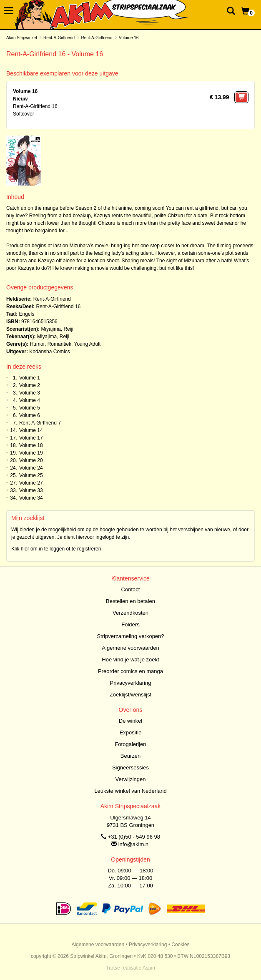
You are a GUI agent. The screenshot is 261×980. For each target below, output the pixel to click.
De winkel (130, 721)
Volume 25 (31, 475)
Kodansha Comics (49, 352)
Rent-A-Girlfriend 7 (40, 423)
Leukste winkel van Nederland (130, 791)
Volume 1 (30, 378)
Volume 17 (31, 438)
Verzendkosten (130, 613)
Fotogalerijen (130, 744)
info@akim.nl (134, 844)
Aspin (149, 968)
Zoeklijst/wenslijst (130, 695)
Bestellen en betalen (130, 601)
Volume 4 (30, 400)
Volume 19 (31, 453)
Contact (131, 589)
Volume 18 (31, 445)
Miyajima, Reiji (57, 329)
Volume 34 (31, 498)
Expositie (131, 732)
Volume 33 (31, 490)
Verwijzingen (131, 779)
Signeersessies (130, 768)
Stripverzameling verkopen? (130, 636)
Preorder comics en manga (130, 671)
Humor (37, 344)
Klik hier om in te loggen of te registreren (56, 549)
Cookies (180, 945)
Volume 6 (30, 415)
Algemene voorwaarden (130, 648)
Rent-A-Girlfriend (59, 38)
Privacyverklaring (131, 683)
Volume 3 (30, 393)
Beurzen (130, 756)
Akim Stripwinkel (21, 38)
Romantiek (59, 344)
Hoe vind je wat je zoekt (130, 660)
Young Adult (88, 344)
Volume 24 (31, 468)
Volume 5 (30, 408)
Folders (130, 624)
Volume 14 (31, 430)
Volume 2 (30, 385)
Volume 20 (31, 460)
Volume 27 (31, 483)
